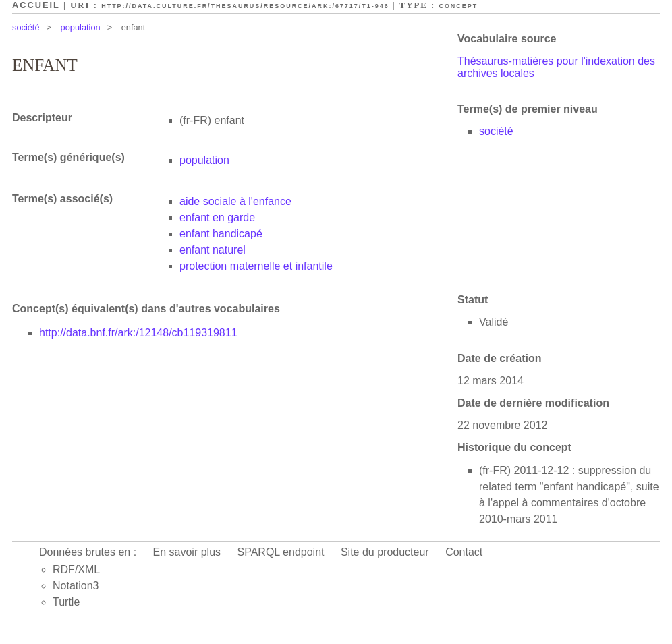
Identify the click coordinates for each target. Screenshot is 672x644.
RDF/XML (76, 569)
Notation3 (76, 586)
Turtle (66, 602)
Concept (458, 6)
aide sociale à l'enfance (235, 201)
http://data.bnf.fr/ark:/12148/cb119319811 (138, 333)
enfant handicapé (221, 234)
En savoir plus (187, 552)
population (81, 27)
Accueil (36, 5)
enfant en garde (217, 217)
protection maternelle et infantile (256, 266)
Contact (464, 552)
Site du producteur (385, 552)
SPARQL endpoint (281, 552)
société (26, 27)
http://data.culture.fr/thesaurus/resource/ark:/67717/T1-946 (245, 6)
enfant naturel (213, 250)
